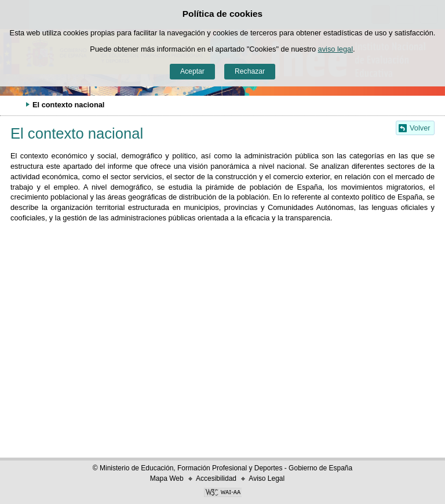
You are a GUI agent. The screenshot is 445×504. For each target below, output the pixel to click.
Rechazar (250, 71)
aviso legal (335, 49)
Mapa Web (167, 478)
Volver (420, 128)
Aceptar (192, 71)
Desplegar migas (14, 104)
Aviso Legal (267, 478)
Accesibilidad (216, 478)
